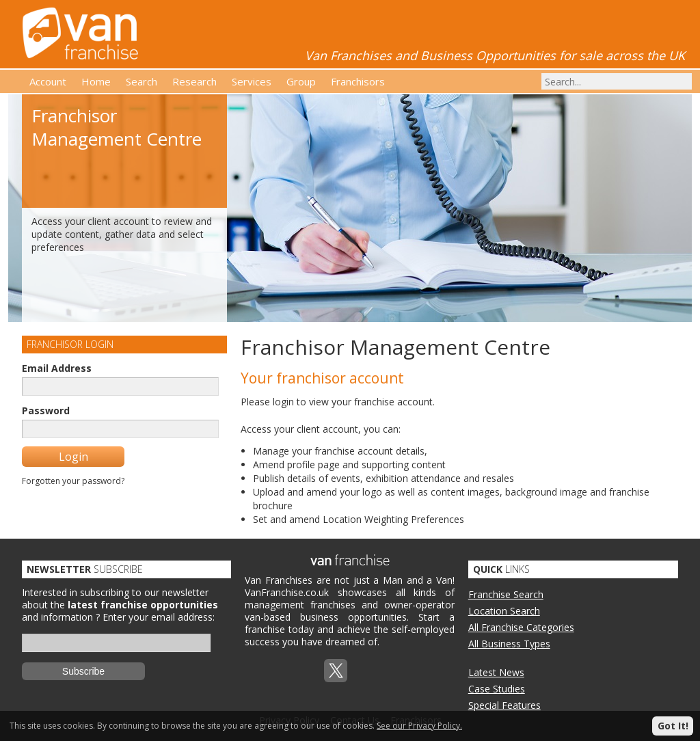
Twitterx (336, 671)
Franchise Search (506, 594)
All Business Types (509, 644)
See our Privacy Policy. (419, 726)
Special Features (504, 705)
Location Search (504, 611)
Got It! (673, 726)
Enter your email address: (159, 617)
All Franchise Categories (521, 627)
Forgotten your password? (73, 481)
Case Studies (497, 689)
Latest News (496, 672)
